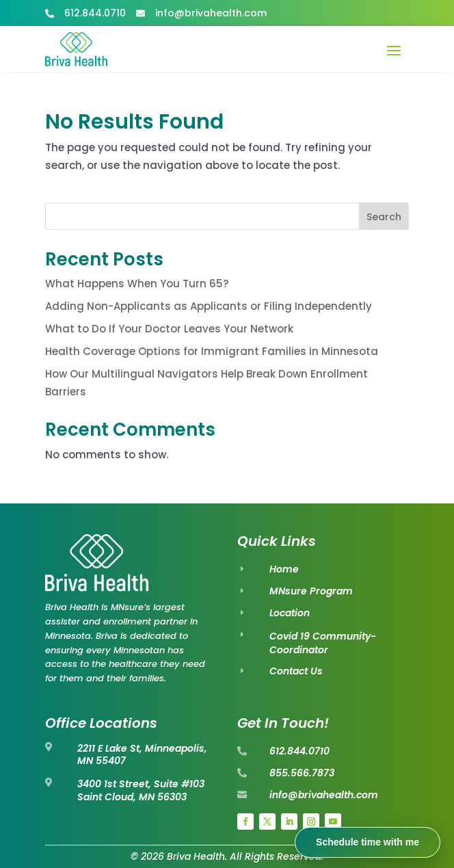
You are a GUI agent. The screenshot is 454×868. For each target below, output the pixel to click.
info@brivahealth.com (324, 795)
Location (290, 613)
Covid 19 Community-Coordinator (323, 643)
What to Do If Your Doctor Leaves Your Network (169, 329)
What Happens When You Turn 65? (137, 284)
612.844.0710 (299, 751)
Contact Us (296, 671)
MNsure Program (311, 591)
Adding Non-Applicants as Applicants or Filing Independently (209, 306)
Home (284, 569)
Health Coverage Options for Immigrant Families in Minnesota (212, 351)
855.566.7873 (302, 773)
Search (384, 217)
